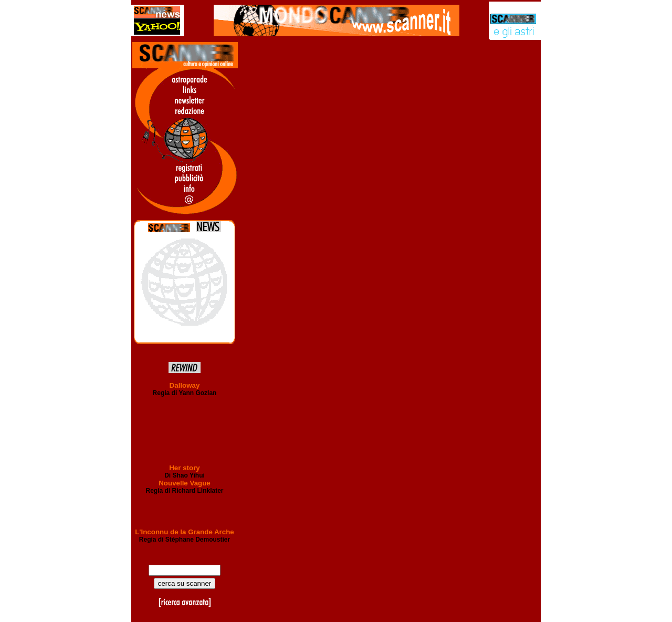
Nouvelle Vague (185, 483)
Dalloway (185, 385)
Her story (185, 468)
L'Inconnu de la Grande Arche (185, 532)
